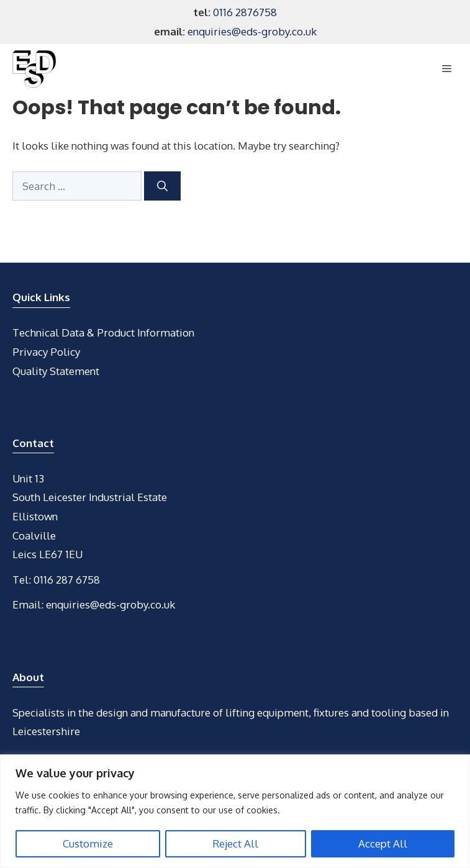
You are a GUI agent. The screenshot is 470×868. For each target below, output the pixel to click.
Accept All (383, 843)
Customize (88, 843)
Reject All (235, 843)
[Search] (162, 186)
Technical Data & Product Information (103, 332)
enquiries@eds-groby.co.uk (252, 31)
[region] (235, 811)
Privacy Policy (46, 352)
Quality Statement (56, 371)
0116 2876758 (245, 12)
